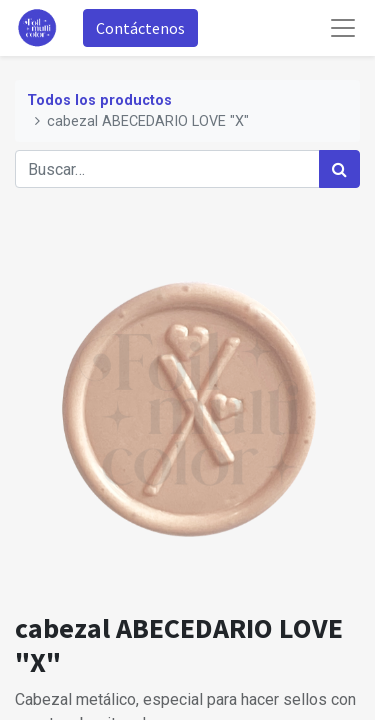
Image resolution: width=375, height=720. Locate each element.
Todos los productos (99, 100)
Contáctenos (140, 28)
